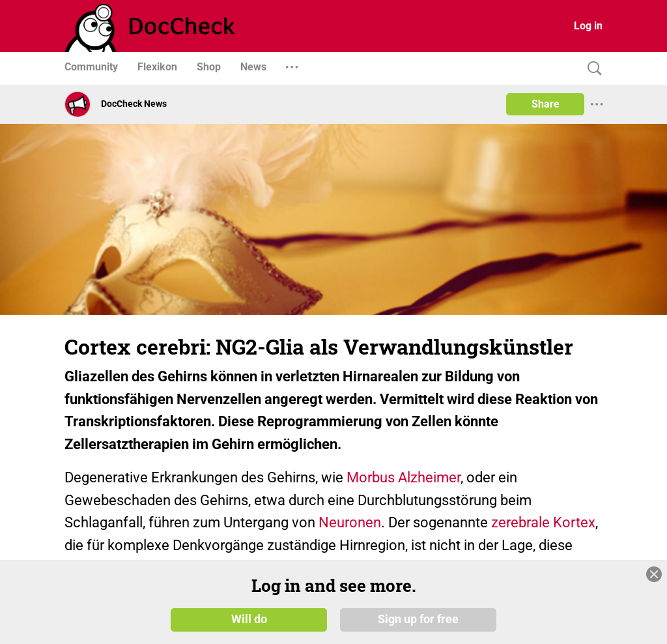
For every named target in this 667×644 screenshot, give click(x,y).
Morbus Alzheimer (404, 477)
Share (546, 104)
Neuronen (350, 522)
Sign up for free (418, 619)
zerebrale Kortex (543, 522)
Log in (588, 26)
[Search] (591, 69)
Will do (249, 619)
